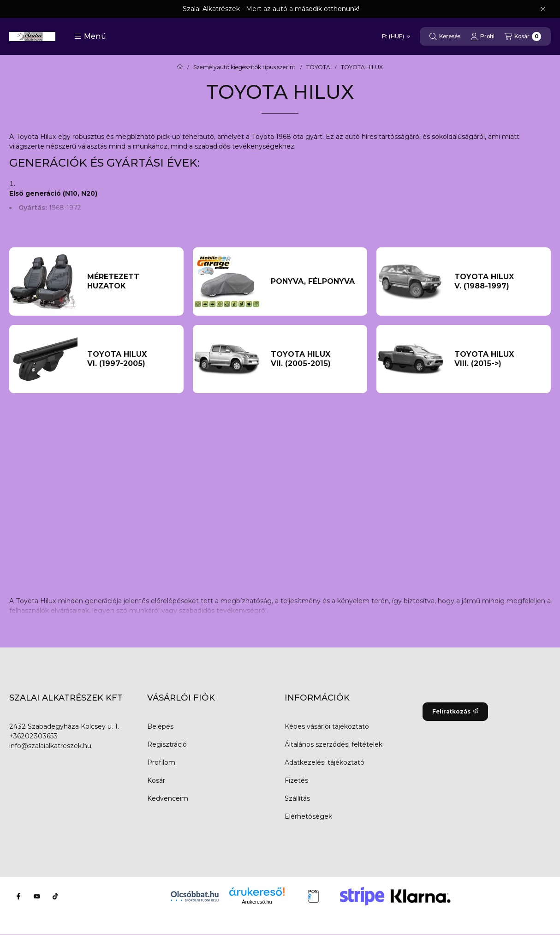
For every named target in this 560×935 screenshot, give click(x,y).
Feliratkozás (455, 711)
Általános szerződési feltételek (334, 744)
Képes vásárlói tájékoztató (327, 726)
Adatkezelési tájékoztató (325, 762)
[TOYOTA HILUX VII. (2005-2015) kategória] (314, 359)
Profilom (161, 762)
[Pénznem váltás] (396, 36)
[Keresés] (445, 36)
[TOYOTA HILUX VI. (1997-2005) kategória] (131, 359)
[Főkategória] (180, 67)
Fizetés (296, 780)
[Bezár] (543, 9)
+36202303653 (33, 736)
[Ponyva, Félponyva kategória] (314, 282)
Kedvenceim (168, 798)
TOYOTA (318, 67)
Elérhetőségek (308, 816)
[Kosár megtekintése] (523, 36)
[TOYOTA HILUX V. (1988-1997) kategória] (498, 282)
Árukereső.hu (257, 902)
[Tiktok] (55, 896)
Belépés (160, 726)
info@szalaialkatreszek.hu (50, 746)
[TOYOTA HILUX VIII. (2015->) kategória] (498, 359)
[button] (90, 36)
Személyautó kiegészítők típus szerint (244, 67)
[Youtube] (37, 896)
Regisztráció (167, 744)
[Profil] (483, 36)
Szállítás (297, 798)
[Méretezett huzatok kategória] (131, 282)
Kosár (156, 780)
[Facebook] (18, 896)
